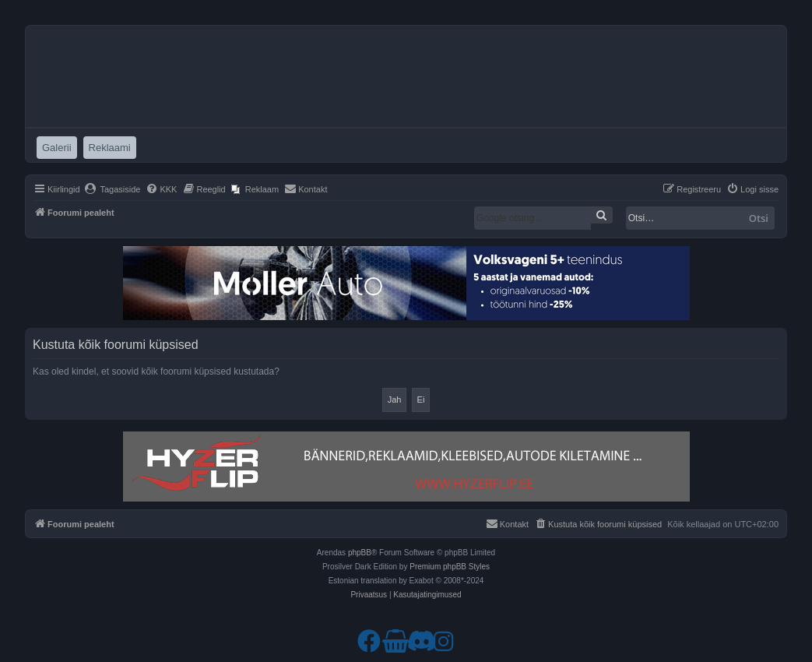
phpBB (360, 553)
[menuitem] (112, 189)
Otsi (759, 218)
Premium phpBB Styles (450, 567)
